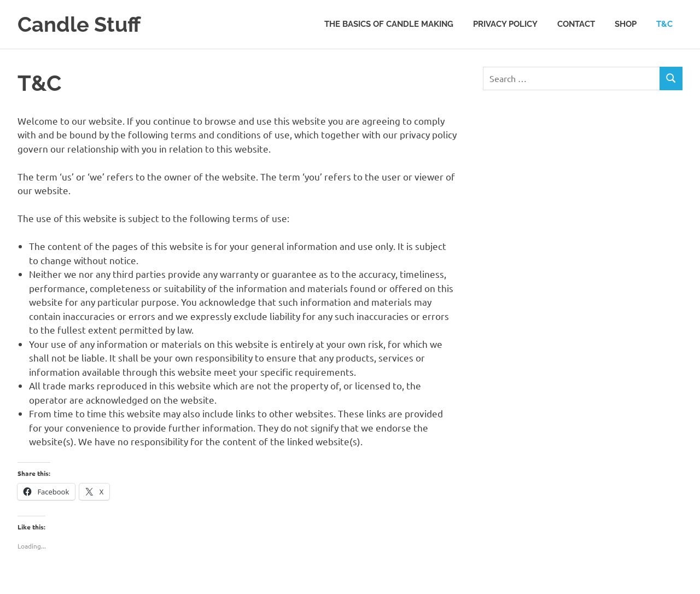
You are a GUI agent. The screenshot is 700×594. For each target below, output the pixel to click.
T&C (664, 24)
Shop (626, 24)
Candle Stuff (79, 24)
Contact (576, 24)
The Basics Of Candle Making (389, 24)
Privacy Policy (505, 24)
